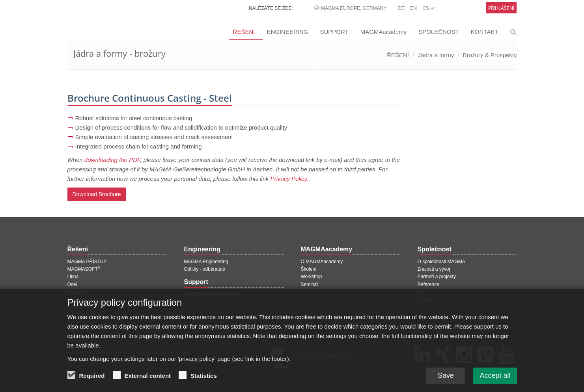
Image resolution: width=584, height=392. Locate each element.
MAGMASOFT (84, 269)
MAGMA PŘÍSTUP (87, 262)
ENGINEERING (287, 32)
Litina (73, 277)
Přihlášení (501, 8)
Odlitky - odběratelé (205, 269)
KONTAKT (485, 32)
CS (429, 8)
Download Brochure (97, 194)
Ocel (72, 284)
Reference (428, 284)
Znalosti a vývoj (434, 269)
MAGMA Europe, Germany (354, 8)
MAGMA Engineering (206, 262)
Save (446, 379)
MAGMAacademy (384, 32)
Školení (309, 269)
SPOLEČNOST (439, 32)
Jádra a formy (436, 55)
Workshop (312, 277)
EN (413, 8)
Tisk (422, 292)
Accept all (495, 379)
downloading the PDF (112, 160)
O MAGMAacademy (322, 262)
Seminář (310, 284)
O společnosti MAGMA (441, 262)
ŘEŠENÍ (244, 32)
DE (401, 8)
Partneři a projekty (437, 277)
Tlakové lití (79, 292)
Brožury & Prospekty (490, 55)
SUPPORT (334, 32)
